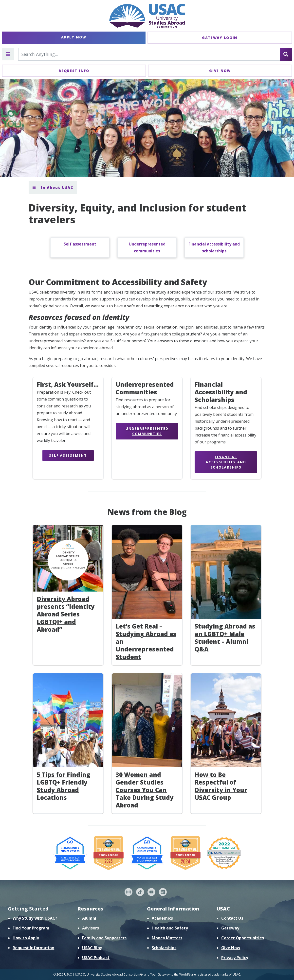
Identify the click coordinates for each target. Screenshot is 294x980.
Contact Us (232, 918)
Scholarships (164, 948)
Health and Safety (170, 928)
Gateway (230, 928)
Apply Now (74, 37)
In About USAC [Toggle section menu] (53, 187)
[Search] (286, 54)
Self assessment (80, 244)
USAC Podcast (96, 958)
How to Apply (26, 938)
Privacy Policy (235, 958)
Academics (162, 918)
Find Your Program (31, 928)
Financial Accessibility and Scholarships (226, 462)
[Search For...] (149, 54)
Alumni (89, 918)
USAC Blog (92, 948)
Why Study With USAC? (35, 918)
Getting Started (28, 909)
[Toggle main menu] (8, 54)
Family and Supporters (104, 938)
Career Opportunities (243, 938)
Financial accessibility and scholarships (214, 247)
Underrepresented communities (147, 247)
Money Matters (167, 938)
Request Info (74, 71)
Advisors (91, 928)
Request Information (33, 948)
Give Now (220, 71)
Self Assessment (68, 455)
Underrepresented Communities (147, 431)
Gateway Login (220, 38)
